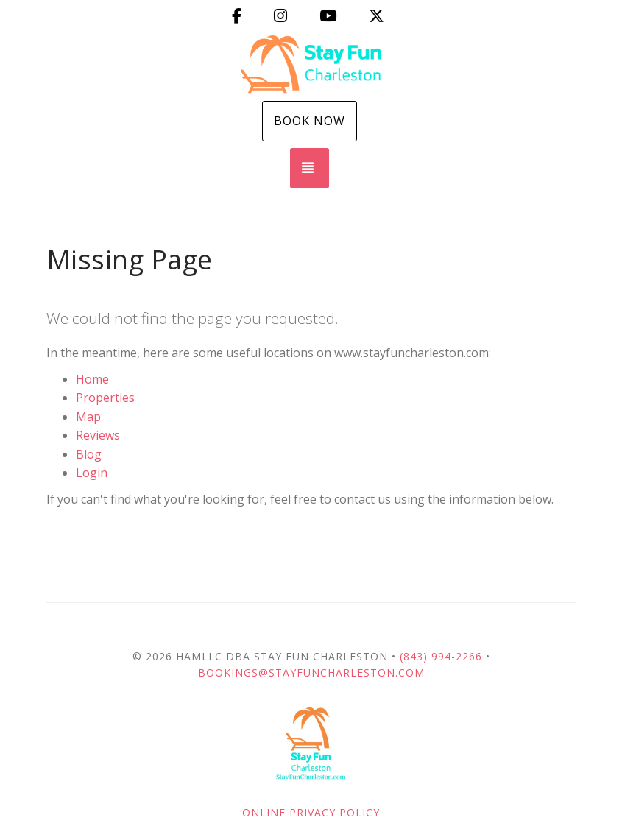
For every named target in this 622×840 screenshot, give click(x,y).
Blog (89, 454)
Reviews (98, 435)
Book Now (310, 121)
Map (88, 417)
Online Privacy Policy (311, 812)
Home (92, 379)
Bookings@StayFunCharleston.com (311, 673)
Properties (105, 398)
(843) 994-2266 (441, 656)
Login (92, 473)
